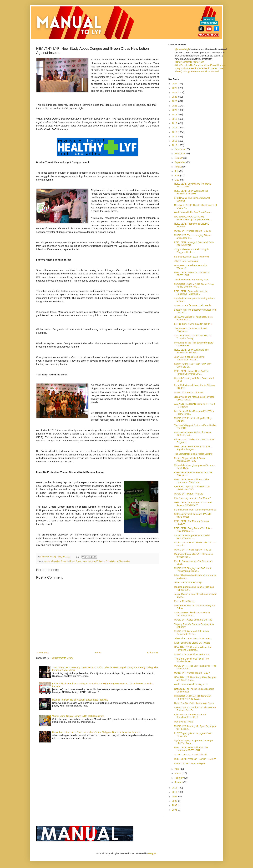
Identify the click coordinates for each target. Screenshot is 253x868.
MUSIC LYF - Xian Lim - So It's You (192, 654)
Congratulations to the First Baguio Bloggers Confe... (192, 251)
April (177, 769)
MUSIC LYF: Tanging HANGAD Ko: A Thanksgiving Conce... (193, 570)
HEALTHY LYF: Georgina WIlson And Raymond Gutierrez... (193, 648)
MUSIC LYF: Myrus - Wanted (189, 494)
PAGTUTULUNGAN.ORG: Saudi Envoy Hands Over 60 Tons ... (194, 285)
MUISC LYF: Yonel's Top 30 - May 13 (193, 550)
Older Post (153, 653)
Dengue (65, 561)
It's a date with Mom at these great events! (195, 510)
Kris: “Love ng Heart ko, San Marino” (192, 498)
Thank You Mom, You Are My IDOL (192, 280)
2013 (175, 141)
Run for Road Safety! (185, 601)
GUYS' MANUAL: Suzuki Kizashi (190, 755)
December (180, 149)
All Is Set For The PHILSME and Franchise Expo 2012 (190, 716)
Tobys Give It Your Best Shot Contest (193, 638)
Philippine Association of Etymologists (113, 561)
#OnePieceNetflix (184, 62)
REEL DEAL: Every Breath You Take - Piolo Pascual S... (193, 530)
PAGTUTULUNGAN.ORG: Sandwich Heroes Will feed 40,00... (192, 697)
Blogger (152, 853)
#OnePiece (199, 62)
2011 (175, 788)
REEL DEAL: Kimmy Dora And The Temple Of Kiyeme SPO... (192, 372)
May (177, 180)
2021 (175, 106)
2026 (175, 84)
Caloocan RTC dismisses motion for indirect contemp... (192, 614)
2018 (175, 119)
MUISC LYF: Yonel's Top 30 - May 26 (193, 231)
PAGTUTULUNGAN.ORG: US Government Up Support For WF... (192, 218)
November (180, 154)
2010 (175, 792)
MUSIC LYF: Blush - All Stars (189, 393)
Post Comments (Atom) (62, 658)
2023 (175, 97)
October (179, 158)
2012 (175, 145)
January (179, 782)
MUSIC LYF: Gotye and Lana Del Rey (193, 620)
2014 (175, 136)
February (179, 778)
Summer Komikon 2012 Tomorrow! (191, 257)
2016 (175, 128)
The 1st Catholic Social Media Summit (193, 454)
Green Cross (75, 561)
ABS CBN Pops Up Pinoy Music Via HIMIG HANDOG (192, 488)
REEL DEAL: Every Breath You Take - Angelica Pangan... (193, 448)
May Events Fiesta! (184, 722)
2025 (175, 88)
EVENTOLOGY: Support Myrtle (190, 763)
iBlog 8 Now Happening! (186, 261)
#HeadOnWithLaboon (215, 65)
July (177, 171)
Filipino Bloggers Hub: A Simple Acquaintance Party (190, 460)
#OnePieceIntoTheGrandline (189, 65)
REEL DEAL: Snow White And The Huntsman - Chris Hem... (191, 481)
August (178, 167)
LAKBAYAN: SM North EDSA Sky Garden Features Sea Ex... (195, 709)
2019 (175, 114)
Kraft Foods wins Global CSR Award (192, 643)
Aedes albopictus (52, 561)
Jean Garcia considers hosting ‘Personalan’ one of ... (189, 358)
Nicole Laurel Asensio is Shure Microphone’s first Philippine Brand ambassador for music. (97, 732)
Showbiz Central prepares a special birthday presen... (192, 537)
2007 (175, 805)
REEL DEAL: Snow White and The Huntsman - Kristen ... (191, 351)
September (180, 162)
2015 (175, 132)
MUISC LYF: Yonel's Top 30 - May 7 (192, 673)
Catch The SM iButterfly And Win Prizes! (194, 703)
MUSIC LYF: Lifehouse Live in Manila (193, 305)
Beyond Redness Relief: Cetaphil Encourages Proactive (80, 700)
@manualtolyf (182, 49)
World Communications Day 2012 (191, 684)
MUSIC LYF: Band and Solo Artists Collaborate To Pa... (191, 633)
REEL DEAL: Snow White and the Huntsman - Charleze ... (191, 293)
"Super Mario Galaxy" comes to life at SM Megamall (78, 716)
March (178, 773)
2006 (175, 810)
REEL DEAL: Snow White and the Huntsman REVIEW (191, 192)
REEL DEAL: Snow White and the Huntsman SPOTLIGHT (191, 749)
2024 (175, 92)
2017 (175, 123)
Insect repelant (89, 561)
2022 (175, 101)
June (177, 176)
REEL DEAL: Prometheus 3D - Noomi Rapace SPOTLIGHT (193, 504)
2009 (175, 797)
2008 (175, 801)
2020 (175, 110)
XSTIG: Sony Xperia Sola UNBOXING (193, 324)
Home (98, 653)
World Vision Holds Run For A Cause (192, 212)
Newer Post (43, 653)
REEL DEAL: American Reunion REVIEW (195, 759)
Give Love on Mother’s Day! (188, 582)
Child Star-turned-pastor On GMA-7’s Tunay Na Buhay (193, 337)
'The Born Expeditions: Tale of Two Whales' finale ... (191, 660)
